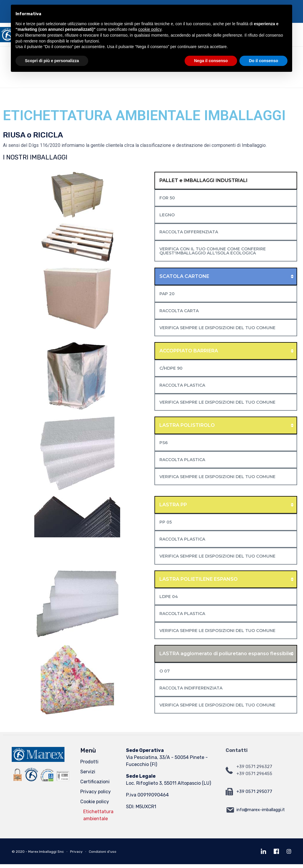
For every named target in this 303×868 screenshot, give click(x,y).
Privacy (76, 852)
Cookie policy (95, 802)
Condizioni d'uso (103, 852)
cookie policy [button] (150, 29)
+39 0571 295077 (254, 792)
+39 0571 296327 (254, 767)
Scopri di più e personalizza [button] (52, 61)
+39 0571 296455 (254, 774)
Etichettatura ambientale (98, 815)
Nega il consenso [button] (211, 61)
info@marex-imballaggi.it (261, 810)
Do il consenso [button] (263, 61)
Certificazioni (95, 782)
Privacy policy (96, 792)
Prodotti (89, 762)
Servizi (88, 772)
